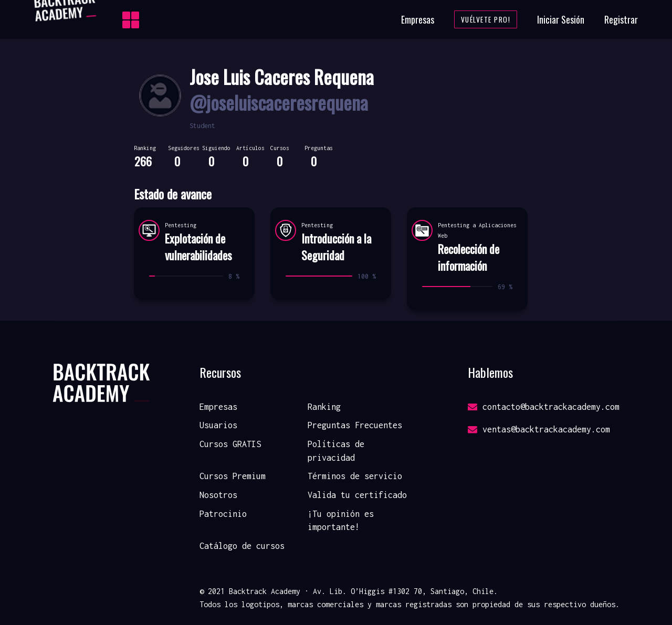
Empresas (418, 19)
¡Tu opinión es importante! (341, 521)
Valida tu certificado (357, 495)
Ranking (324, 407)
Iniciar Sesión (561, 19)
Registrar (621, 19)
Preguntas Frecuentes (355, 425)
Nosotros (218, 495)
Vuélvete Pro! (486, 19)
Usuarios (218, 425)
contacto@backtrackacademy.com (544, 407)
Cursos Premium (233, 476)
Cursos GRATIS (230, 444)
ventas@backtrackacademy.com (539, 429)
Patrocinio (223, 514)
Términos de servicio (355, 476)
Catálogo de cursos (242, 546)
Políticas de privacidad (336, 451)
